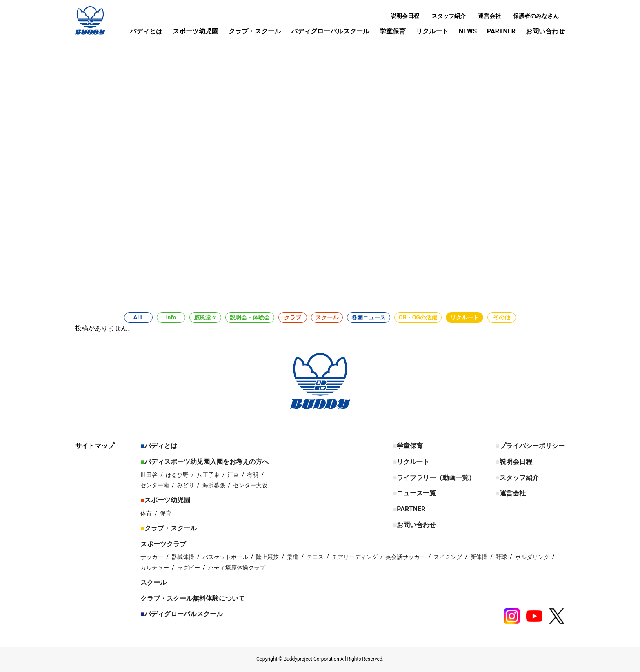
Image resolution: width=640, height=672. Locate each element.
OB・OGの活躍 (418, 317)
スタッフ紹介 (449, 16)
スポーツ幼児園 (196, 31)
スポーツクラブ (163, 544)
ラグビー (189, 568)
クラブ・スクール (255, 31)
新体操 (479, 557)
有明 (253, 475)
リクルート (432, 31)
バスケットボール (225, 557)
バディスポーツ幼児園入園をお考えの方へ (207, 462)
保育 (166, 513)
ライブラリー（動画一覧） (436, 478)
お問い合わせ (545, 31)
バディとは (146, 31)
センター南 (155, 485)
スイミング (448, 557)
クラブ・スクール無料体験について (193, 598)
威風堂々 (205, 317)
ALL (139, 317)
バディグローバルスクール (330, 31)
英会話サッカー (405, 557)
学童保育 (393, 31)
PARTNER (501, 31)
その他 (502, 317)
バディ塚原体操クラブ (237, 568)
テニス (315, 557)
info (171, 317)
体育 (146, 513)
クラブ (293, 317)
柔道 (293, 557)
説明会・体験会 (250, 317)
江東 (233, 475)
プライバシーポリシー (532, 446)
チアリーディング (355, 557)
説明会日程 (405, 16)
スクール (327, 317)
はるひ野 (177, 475)
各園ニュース (369, 317)
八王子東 (208, 475)
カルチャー (155, 568)
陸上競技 (267, 557)
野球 (501, 557)
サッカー (152, 557)
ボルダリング (532, 557)
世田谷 (149, 475)
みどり (186, 485)
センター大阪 (250, 485)
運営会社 (489, 16)
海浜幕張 (214, 485)
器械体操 (183, 557)
